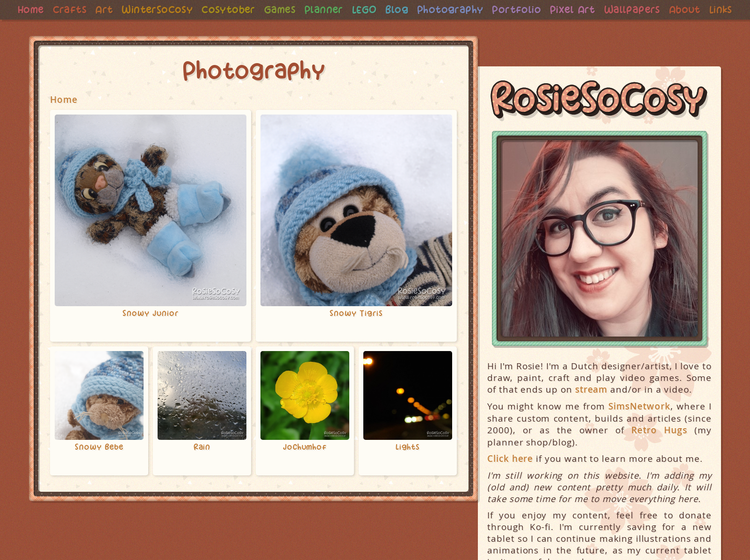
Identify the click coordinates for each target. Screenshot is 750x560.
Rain (202, 466)
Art (111, 10)
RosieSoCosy (599, 120)
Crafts (76, 10)
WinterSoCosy (166, 10)
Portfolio (537, 10)
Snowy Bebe (99, 466)
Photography (469, 10)
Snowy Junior (151, 332)
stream (591, 408)
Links (375, 28)
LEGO (380, 10)
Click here (510, 477)
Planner (338, 10)
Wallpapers (657, 10)
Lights (408, 466)
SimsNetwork (639, 425)
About (712, 10)
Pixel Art (595, 10)
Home (36, 10)
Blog (414, 10)
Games (293, 10)
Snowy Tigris (356, 332)
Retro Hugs (659, 449)
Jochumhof (305, 466)
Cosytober (240, 10)
